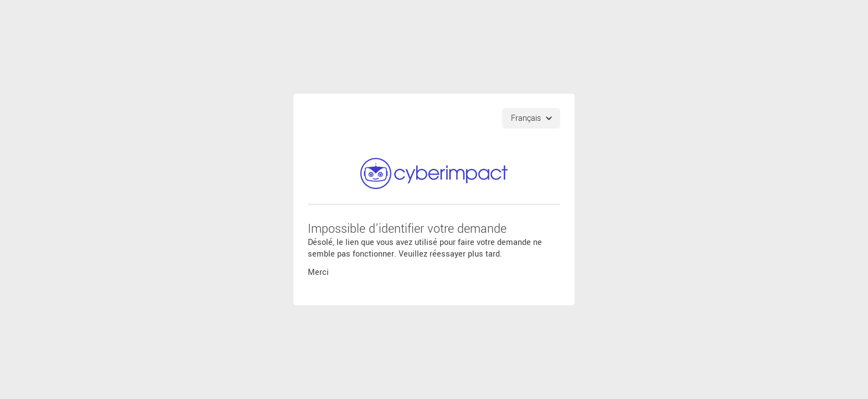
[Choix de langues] (531, 118)
